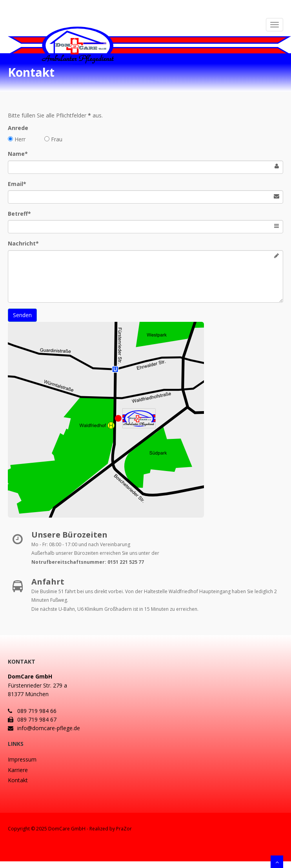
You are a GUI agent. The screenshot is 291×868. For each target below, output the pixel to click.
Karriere (18, 770)
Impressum (22, 759)
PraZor (124, 829)
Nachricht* (23, 243)
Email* (17, 184)
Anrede (18, 128)
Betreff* (19, 214)
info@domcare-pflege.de (44, 728)
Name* (18, 154)
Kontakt (18, 780)
